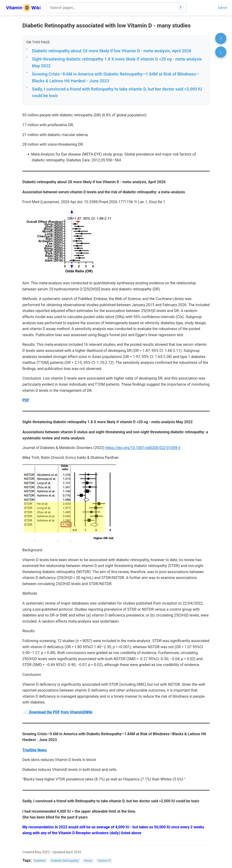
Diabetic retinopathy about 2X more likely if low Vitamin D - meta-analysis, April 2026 (112, 51)
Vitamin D (104, 861)
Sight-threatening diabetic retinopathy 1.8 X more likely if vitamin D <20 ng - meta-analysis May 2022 (117, 62)
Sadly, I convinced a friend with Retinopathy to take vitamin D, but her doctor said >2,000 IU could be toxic (117, 92)
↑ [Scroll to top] (221, 38)
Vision (88, 861)
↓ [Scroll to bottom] (221, 52)
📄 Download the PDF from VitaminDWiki (58, 712)
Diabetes (40, 861)
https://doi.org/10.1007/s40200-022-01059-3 (143, 448)
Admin (223, 8)
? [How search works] (180, 8)
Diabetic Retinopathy (65, 861)
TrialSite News (35, 750)
